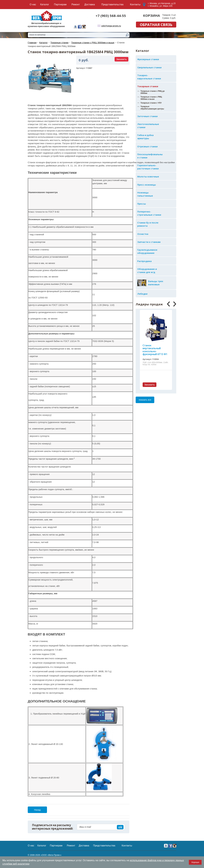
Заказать (150, 385)
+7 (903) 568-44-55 (111, 16)
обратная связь (156, 25)
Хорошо (195, 862)
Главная (32, 43)
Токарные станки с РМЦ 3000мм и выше (92, 43)
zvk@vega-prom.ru (111, 26)
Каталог (43, 43)
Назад (37, 810)
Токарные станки (148, 86)
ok (120, 827)
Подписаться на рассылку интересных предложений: (53, 827)
